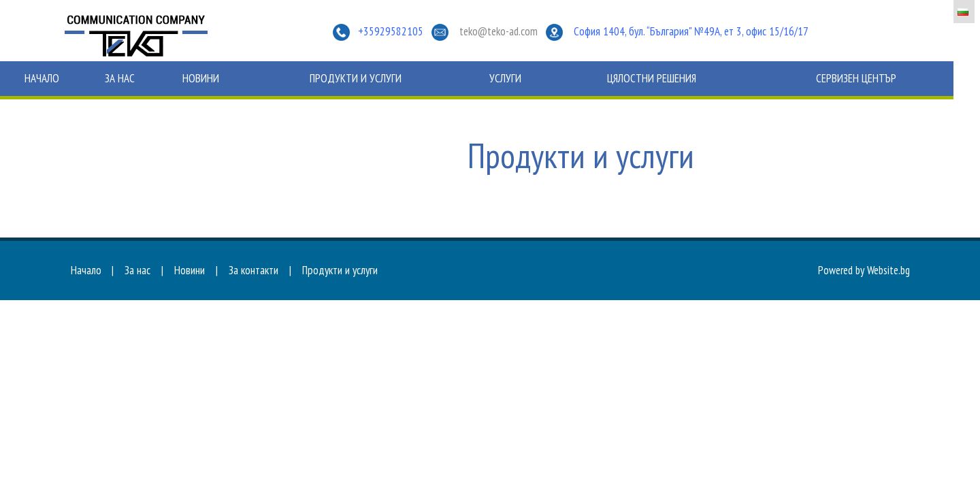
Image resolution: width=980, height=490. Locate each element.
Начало (42, 78)
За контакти (254, 270)
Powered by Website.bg (864, 270)
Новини (201, 78)
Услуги (505, 78)
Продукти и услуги (356, 78)
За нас (120, 78)
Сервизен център (856, 78)
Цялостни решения (652, 78)
